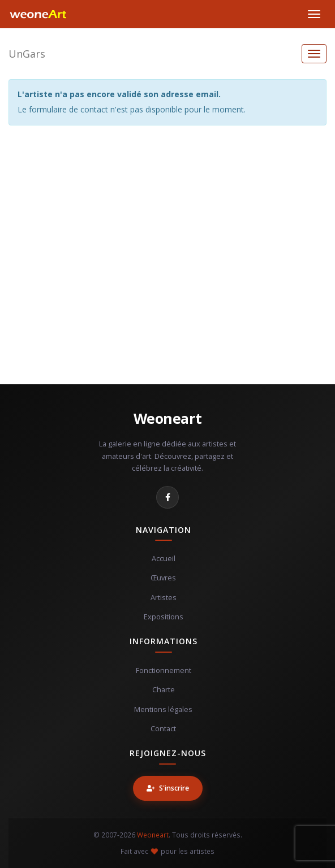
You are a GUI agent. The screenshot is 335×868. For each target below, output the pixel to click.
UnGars (27, 54)
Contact (163, 729)
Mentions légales (163, 709)
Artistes (164, 598)
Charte (164, 690)
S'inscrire (168, 788)
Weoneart (168, 418)
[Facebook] (167, 497)
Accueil (164, 559)
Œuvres (163, 578)
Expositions (164, 617)
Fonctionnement (164, 670)
